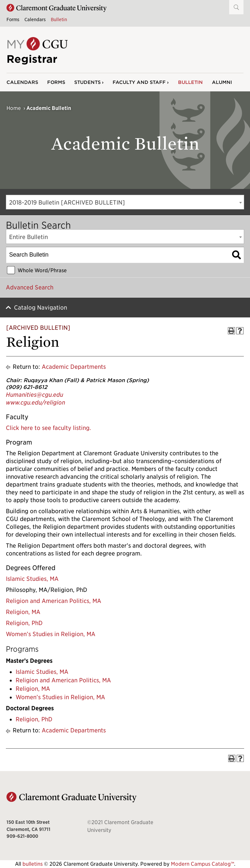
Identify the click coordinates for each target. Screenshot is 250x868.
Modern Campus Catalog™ (202, 864)
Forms (13, 19)
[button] (236, 7)
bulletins (33, 864)
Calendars (35, 19)
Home (14, 108)
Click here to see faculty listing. (49, 428)
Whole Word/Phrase (42, 270)
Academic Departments (74, 367)
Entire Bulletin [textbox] (28, 237)
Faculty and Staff (139, 82)
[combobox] (125, 202)
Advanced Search (30, 287)
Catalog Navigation (41, 307)
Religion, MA (23, 612)
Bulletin (59, 19)
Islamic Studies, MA (32, 579)
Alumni (222, 82)
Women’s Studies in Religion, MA (51, 634)
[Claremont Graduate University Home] (57, 8)
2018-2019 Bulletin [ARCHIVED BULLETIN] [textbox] (67, 202)
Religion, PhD (24, 623)
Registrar (32, 59)
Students (87, 82)
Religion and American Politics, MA (54, 601)
